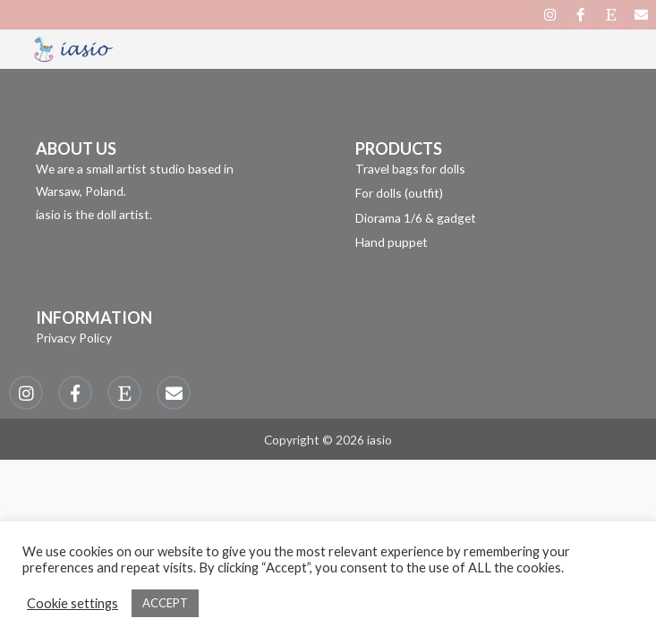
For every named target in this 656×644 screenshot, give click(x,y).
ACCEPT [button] (165, 603)
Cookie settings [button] (72, 603)
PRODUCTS (399, 148)
